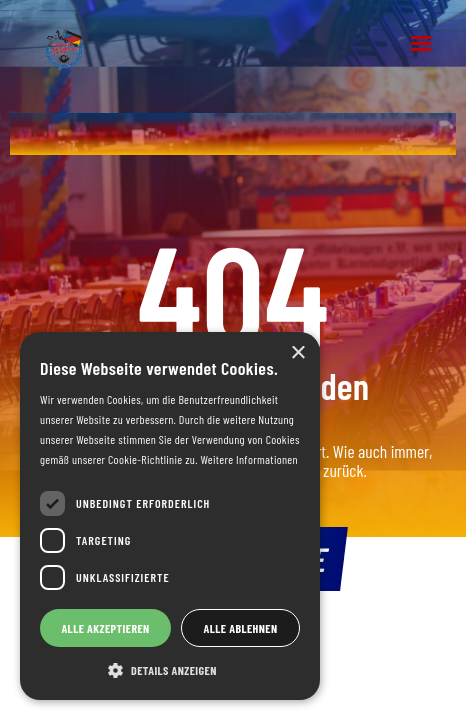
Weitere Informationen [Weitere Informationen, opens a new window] (248, 459)
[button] (421, 44)
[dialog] (170, 516)
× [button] (297, 353)
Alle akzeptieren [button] (105, 628)
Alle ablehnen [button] (241, 628)
